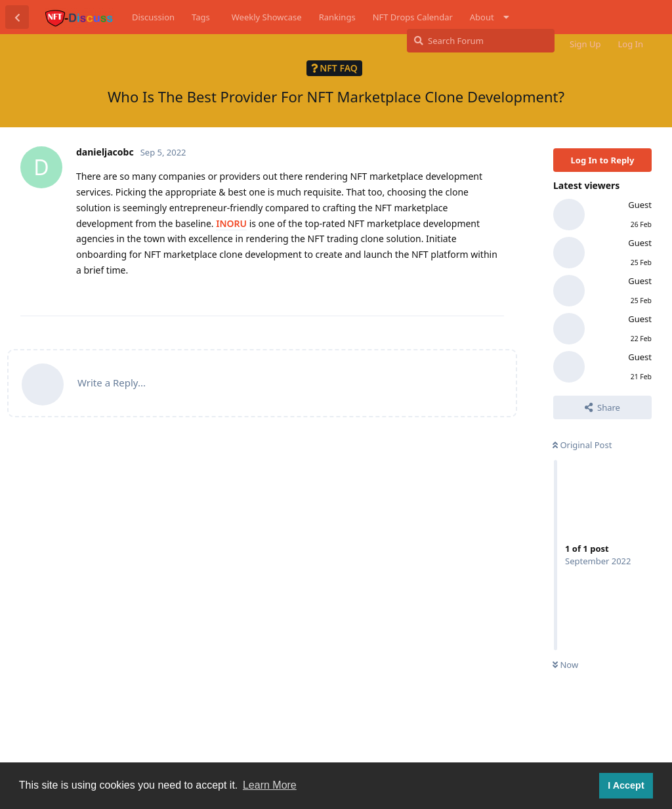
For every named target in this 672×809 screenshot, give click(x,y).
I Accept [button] (626, 785)
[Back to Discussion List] (17, 17)
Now (565, 665)
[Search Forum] (481, 41)
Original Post (582, 445)
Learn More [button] (270, 785)
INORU (231, 223)
